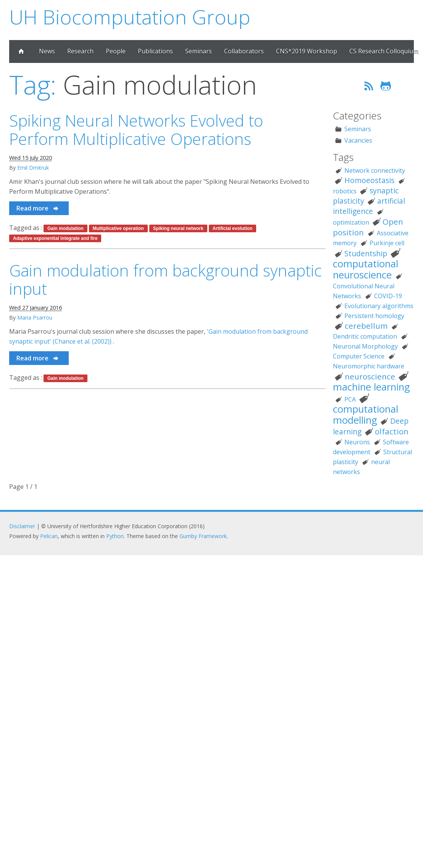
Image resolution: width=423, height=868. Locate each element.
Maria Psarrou (35, 317)
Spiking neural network (178, 228)
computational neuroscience (366, 269)
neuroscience (370, 376)
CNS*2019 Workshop (307, 51)
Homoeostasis (369, 180)
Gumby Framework (203, 536)
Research (80, 51)
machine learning (371, 387)
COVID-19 (388, 296)
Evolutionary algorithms (379, 306)
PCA (350, 399)
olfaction (392, 431)
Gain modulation (65, 228)
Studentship (366, 253)
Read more (38, 208)
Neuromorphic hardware (369, 366)
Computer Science (359, 356)
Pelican (49, 536)
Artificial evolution (233, 228)
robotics (345, 191)
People (116, 51)
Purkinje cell (387, 243)
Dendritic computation (365, 336)
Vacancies (358, 140)
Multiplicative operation (118, 228)
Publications (155, 51)
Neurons (357, 442)
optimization (351, 222)
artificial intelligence (369, 206)
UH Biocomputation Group (130, 17)
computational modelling (366, 415)
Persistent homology (374, 316)
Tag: (33, 84)
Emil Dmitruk (33, 168)
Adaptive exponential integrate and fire (55, 238)
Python (115, 536)
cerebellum (366, 326)
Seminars (199, 51)
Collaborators (244, 51)
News (47, 51)
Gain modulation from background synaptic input (165, 280)
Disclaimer (22, 526)
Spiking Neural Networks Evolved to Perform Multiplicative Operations (136, 130)
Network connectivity (375, 170)
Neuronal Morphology (365, 346)
